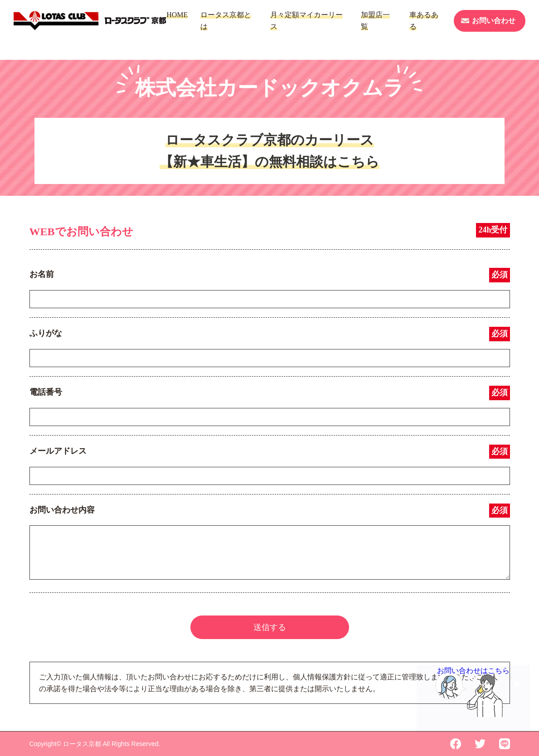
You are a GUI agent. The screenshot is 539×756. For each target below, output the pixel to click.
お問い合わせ (494, 21)
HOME (177, 15)
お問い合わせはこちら (473, 676)
